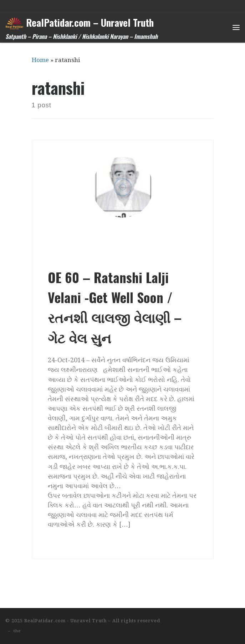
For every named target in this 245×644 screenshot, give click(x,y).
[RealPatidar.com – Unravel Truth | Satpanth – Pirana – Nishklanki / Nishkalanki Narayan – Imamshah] (14, 22)
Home (40, 60)
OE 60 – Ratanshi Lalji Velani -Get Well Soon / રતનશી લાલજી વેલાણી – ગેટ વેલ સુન (115, 307)
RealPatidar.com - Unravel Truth (65, 621)
